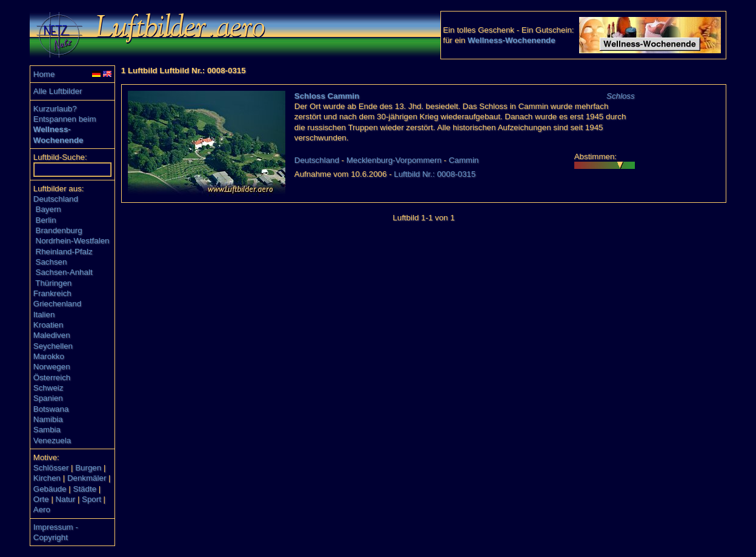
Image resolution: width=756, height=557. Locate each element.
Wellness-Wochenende (512, 40)
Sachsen (51, 262)
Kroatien (48, 325)
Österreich (52, 377)
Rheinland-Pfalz (64, 252)
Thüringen (53, 283)
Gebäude (50, 489)
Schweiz (48, 388)
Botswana (51, 409)
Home (44, 74)
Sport (91, 499)
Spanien (48, 398)
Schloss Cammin (327, 96)
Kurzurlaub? (55, 109)
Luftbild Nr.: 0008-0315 (435, 174)
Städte (85, 489)
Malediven (52, 335)
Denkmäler (87, 478)
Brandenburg (59, 230)
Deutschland (56, 199)
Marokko (49, 356)
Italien (44, 315)
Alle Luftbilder (58, 91)
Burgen (88, 468)
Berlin (46, 220)
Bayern (48, 209)
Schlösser (51, 468)
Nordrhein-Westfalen (73, 241)
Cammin (464, 160)
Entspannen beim (65, 119)
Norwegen (52, 367)
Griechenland (57, 304)
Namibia (48, 419)
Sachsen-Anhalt (64, 272)
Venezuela (52, 440)
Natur (66, 499)
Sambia (47, 430)
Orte (41, 499)
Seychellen (53, 346)
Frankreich (52, 293)
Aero (42, 509)
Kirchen (47, 478)
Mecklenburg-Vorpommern (394, 160)
